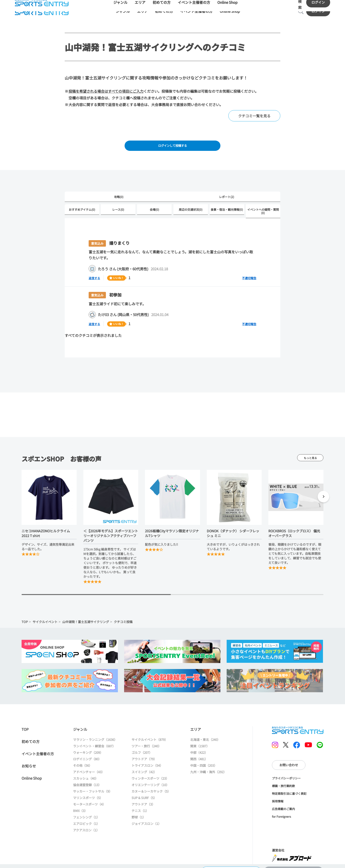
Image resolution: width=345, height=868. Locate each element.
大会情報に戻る (231, 859)
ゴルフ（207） (142, 747)
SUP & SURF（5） (144, 792)
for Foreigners (282, 810)
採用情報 (278, 795)
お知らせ (29, 760)
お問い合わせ (289, 759)
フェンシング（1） (86, 811)
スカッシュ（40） (86, 773)
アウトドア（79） (144, 753)
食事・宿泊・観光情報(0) (227, 203)
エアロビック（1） (86, 818)
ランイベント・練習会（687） (94, 740)
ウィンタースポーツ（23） (150, 773)
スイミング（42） (144, 766)
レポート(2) (227, 190)
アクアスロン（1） (86, 824)
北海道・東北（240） (205, 734)
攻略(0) (119, 190)
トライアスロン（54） (147, 760)
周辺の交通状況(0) (191, 203)
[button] (323, 492)
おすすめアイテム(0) (82, 203)
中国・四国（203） (204, 760)
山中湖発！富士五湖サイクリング (86, 616)
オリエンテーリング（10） (150, 779)
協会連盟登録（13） (87, 779)
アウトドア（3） (143, 798)
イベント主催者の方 (38, 748)
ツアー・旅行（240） (146, 740)
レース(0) (118, 203)
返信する (96, 272)
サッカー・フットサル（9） (93, 786)
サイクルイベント (45, 616)
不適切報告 (249, 272)
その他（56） (83, 760)
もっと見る (310, 452)
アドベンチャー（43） (89, 766)
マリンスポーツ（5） (88, 792)
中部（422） (199, 747)
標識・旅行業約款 (283, 780)
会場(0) (154, 203)
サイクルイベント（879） (150, 734)
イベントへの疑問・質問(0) (263, 205)
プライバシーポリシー (286, 772)
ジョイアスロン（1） (146, 818)
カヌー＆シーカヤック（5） (151, 786)
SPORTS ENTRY (298, 724)
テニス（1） (140, 805)
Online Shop (32, 772)
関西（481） (199, 753)
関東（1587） (200, 740)
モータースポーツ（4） (89, 798)
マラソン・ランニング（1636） (95, 734)
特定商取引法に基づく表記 (289, 787)
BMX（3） (80, 805)
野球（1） (139, 811)
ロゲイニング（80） (87, 753)
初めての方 (31, 736)
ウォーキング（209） (88, 747)
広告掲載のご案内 (283, 803)
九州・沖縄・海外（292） (208, 766)
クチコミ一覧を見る (254, 107)
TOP (25, 616)
